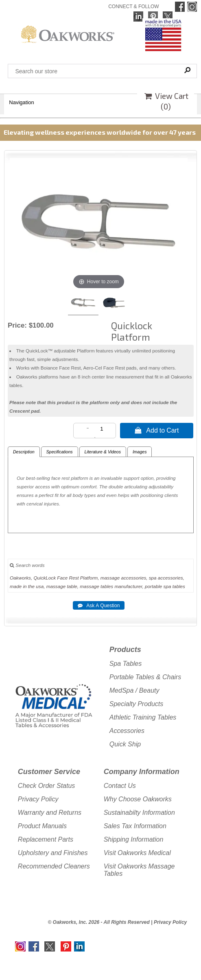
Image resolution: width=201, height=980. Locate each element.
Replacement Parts (46, 839)
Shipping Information (134, 839)
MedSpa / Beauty (134, 690)
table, (73, 586)
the (31, 586)
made (16, 586)
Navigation (21, 102)
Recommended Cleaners (54, 866)
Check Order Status (47, 786)
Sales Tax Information (135, 826)
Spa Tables (126, 664)
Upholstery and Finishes (53, 853)
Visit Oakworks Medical (137, 853)
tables (107, 586)
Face (62, 578)
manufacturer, (129, 586)
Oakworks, (21, 578)
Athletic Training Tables (143, 717)
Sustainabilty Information (139, 813)
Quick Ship (125, 744)
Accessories (127, 731)
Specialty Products (137, 704)
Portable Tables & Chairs (145, 677)
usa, (40, 586)
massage (110, 578)
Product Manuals (42, 826)
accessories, (134, 578)
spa (153, 578)
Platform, (90, 578)
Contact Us (120, 786)
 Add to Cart (157, 430)
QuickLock (45, 578)
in (25, 586)
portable (153, 586)
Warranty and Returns (50, 813)
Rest (74, 578)
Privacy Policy (38, 799)
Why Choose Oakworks (138, 799)
